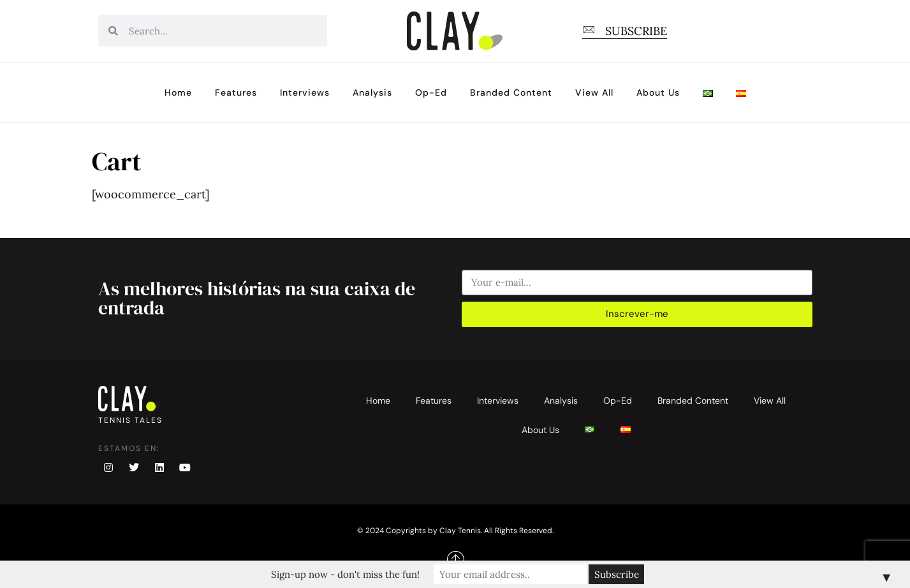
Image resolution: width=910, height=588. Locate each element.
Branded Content (511, 92)
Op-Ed (431, 92)
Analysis (372, 92)
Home (178, 92)
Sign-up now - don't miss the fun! (345, 574)
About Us (658, 92)
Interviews (305, 92)
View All (594, 92)
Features (236, 92)
